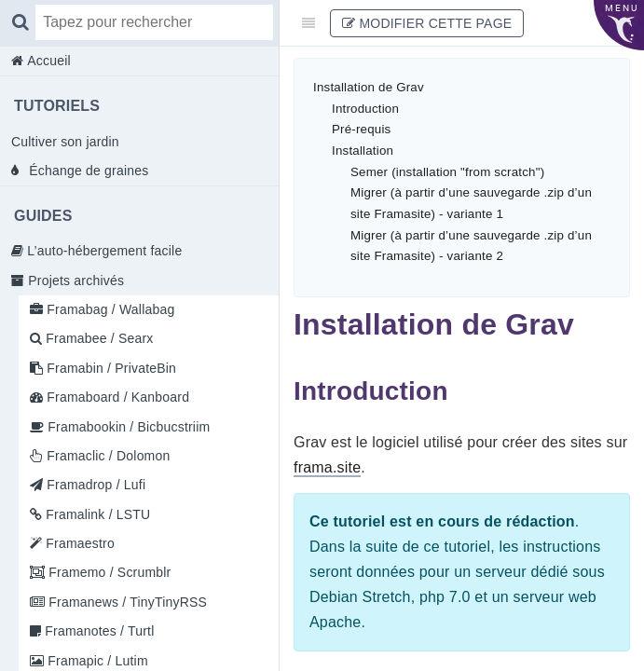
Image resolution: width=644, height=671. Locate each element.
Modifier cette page (427, 23)
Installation (363, 151)
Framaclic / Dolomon (106, 456)
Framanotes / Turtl (97, 631)
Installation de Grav (369, 87)
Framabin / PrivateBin (110, 368)
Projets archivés (74, 281)
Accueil (47, 61)
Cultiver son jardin (65, 142)
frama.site (327, 467)
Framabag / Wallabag (109, 309)
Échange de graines (87, 171)
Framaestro (78, 543)
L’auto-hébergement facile (103, 251)
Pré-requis (361, 129)
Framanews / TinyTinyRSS (126, 602)
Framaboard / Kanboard (116, 397)
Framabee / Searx (97, 338)
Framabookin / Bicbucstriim (127, 427)
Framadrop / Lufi (94, 485)
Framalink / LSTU (96, 514)
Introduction (365, 109)
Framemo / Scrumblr (108, 572)
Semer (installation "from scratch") (447, 172)
